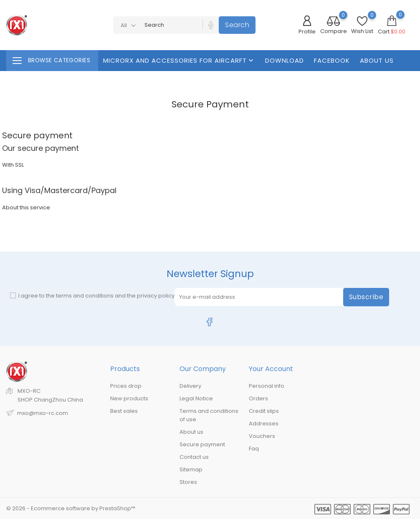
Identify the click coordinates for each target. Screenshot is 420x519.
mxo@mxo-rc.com (43, 413)
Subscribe (366, 297)
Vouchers (262, 436)
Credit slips (264, 411)
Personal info (267, 386)
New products (129, 398)
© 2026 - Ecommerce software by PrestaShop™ (71, 508)
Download (285, 60)
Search (237, 25)
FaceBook (332, 60)
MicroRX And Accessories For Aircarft (179, 60)
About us (377, 60)
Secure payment (202, 444)
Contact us (194, 457)
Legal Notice (196, 398)
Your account (271, 369)
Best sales (124, 411)
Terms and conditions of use (209, 415)
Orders (258, 398)
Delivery (190, 386)
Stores (188, 482)
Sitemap (191, 469)
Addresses (264, 424)
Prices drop (126, 386)
